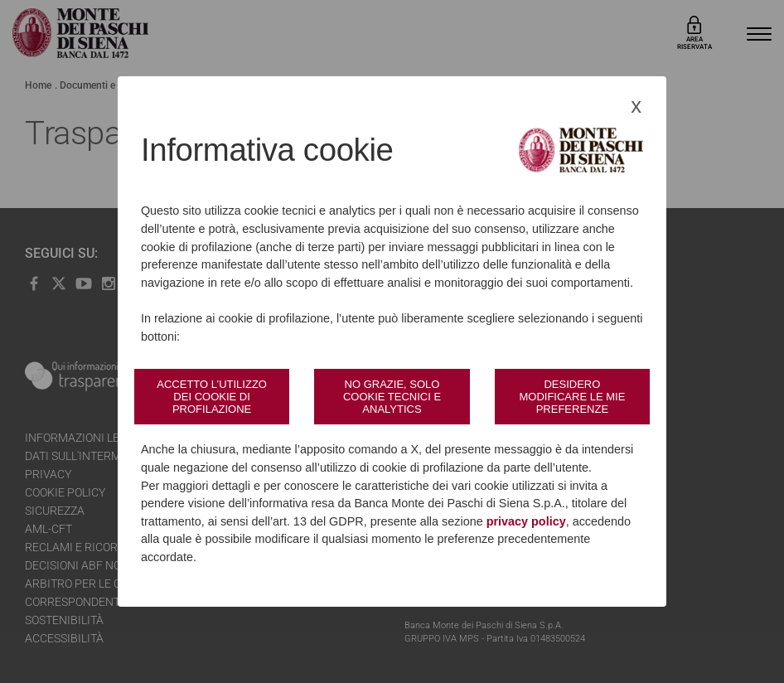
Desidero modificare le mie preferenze (572, 397)
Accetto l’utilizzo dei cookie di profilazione (212, 397)
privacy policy (526, 521)
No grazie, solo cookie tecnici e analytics (392, 397)
